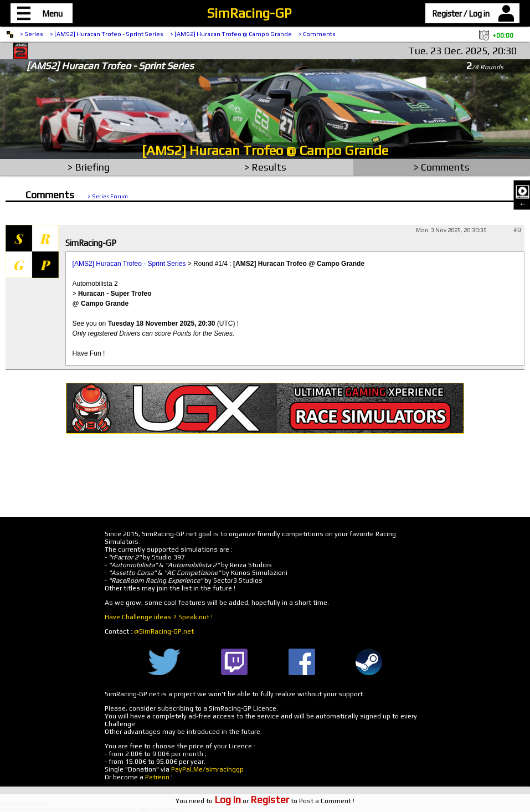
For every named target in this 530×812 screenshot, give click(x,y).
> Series (32, 34)
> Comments (317, 34)
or (252, 801)
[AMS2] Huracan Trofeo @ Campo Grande (265, 150)
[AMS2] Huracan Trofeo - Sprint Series (129, 264)
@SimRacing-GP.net (164, 631)
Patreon (157, 777)
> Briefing (89, 167)
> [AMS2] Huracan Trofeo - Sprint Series (107, 34)
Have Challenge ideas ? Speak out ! (159, 617)
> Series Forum (108, 196)
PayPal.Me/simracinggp (207, 769)
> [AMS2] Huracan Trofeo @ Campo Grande (231, 34)
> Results (265, 167)
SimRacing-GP (249, 13)
